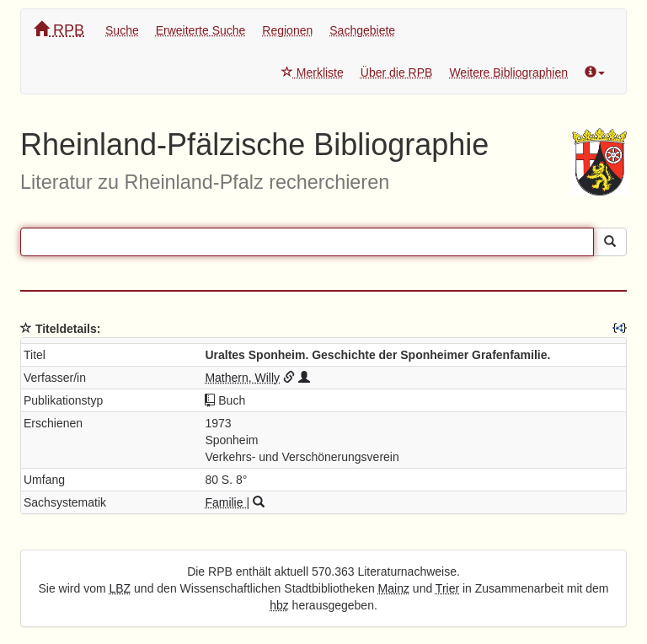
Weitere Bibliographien (508, 72)
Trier (447, 588)
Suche (122, 30)
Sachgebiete (362, 30)
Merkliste (313, 72)
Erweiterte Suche (201, 30)
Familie (225, 502)
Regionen (287, 30)
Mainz (394, 588)
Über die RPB (397, 72)
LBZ (120, 588)
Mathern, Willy (242, 378)
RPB (59, 30)
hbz (279, 605)
